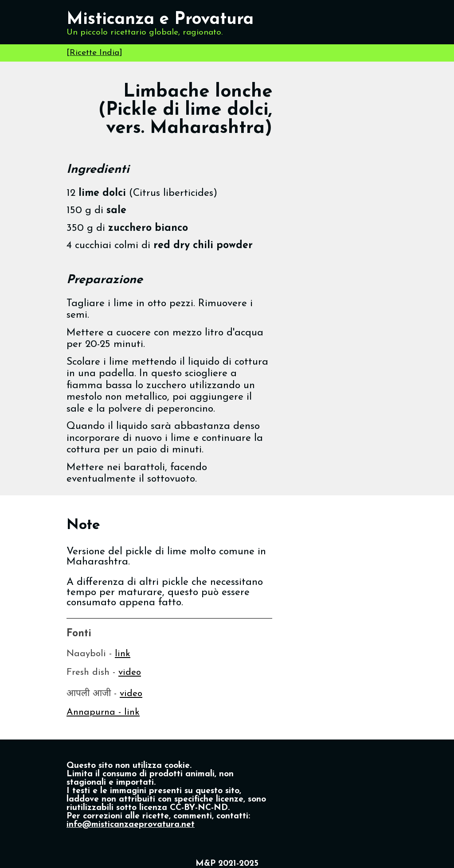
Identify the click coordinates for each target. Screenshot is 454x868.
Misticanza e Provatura (160, 20)
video (130, 672)
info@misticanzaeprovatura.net (131, 825)
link (123, 654)
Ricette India (94, 53)
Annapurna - (95, 712)
